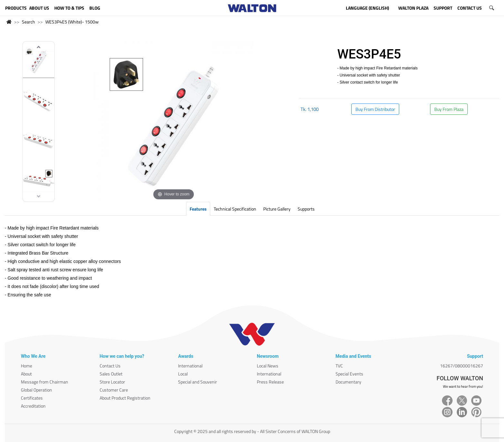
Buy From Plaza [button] (449, 109)
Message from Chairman (45, 382)
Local (183, 374)
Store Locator (112, 382)
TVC (339, 366)
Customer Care (114, 390)
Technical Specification (235, 209)
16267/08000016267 (462, 366)
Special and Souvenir (198, 382)
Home (27, 366)
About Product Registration (125, 398)
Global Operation (36, 390)
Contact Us (110, 366)
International (190, 366)
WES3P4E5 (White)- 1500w (72, 22)
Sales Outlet (111, 374)
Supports (306, 209)
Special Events (349, 374)
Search (28, 22)
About (26, 374)
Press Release (270, 382)
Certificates (32, 398)
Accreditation (33, 406)
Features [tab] (198, 209)
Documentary (348, 382)
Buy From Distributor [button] (375, 109)
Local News (268, 366)
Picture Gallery (277, 209)
